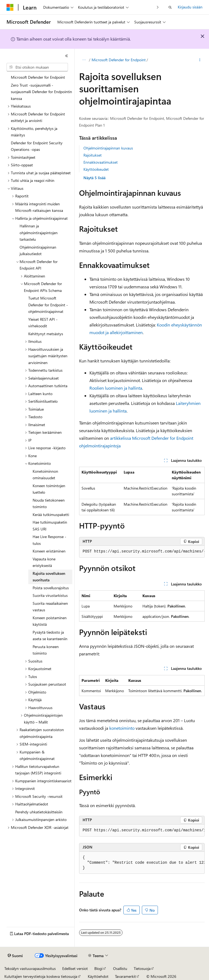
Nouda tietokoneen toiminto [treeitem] (49, 503)
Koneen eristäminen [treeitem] (49, 551)
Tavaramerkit (125, 976)
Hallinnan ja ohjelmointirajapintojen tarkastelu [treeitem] (39, 233)
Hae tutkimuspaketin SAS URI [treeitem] (50, 526)
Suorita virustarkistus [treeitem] (50, 595)
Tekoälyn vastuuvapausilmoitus (30, 968)
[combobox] (37, 67)
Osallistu (120, 968)
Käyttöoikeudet (96, 169)
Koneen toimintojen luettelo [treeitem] (49, 489)
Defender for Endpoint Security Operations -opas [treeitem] (37, 146)
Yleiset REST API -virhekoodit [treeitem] (43, 323)
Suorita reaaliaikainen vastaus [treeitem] (50, 607)
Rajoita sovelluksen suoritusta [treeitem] (49, 577)
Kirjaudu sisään (190, 7)
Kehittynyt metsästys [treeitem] (46, 334)
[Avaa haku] (170, 7)
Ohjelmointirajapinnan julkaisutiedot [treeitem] (38, 251)
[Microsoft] (10, 7)
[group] (142, 552)
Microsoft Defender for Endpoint (119, 60)
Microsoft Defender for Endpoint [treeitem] (38, 77)
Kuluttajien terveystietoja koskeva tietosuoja (41, 976)
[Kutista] (67, 56)
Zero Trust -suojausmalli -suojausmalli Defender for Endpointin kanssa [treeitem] (41, 92)
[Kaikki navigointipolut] (84, 60)
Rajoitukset (93, 155)
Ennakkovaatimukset (101, 162)
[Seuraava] (158, 7)
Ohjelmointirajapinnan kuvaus (108, 148)
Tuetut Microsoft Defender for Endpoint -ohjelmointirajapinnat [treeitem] (48, 305)
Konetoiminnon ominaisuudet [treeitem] (45, 475)
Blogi (98, 968)
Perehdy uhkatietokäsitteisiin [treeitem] (39, 812)
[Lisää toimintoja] (200, 60)
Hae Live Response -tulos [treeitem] (49, 540)
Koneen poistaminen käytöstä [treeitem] (50, 621)
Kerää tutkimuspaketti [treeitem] (51, 515)
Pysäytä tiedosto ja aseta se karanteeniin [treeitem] (50, 636)
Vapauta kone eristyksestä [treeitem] (44, 562)
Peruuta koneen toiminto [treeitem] (46, 650)
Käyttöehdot (98, 976)
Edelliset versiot (75, 968)
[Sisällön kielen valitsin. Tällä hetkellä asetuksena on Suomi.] (15, 956)
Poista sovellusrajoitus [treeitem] (51, 588)
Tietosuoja (142, 968)
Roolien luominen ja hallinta (116, 388)
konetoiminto (122, 728)
